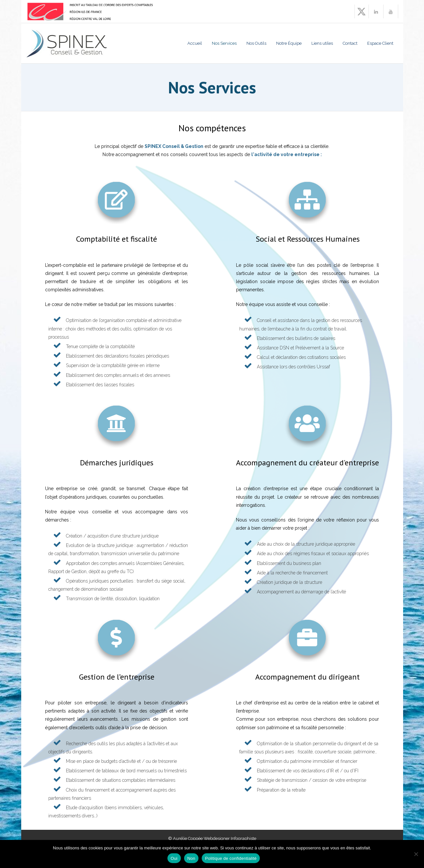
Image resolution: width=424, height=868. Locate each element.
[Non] (416, 854)
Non (191, 858)
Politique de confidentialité (231, 858)
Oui (174, 858)
